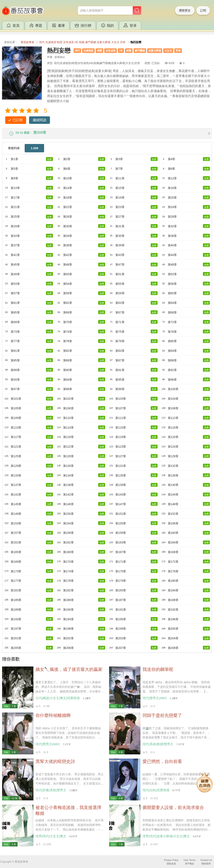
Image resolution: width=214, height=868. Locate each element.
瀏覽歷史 (185, 10)
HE (76, 42)
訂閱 (203, 10)
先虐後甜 (51, 42)
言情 (123, 42)
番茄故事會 (27, 42)
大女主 (115, 42)
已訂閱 (18, 120)
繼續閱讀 (39, 120)
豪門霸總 (91, 42)
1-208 (34, 151)
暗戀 (60, 42)
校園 (82, 42)
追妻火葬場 (104, 42)
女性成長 (69, 42)
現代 (42, 42)
